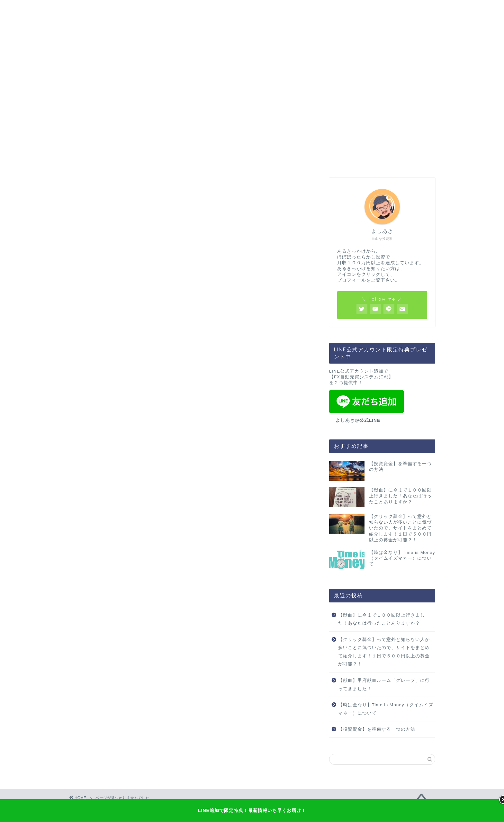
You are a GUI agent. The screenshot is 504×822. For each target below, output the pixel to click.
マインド (96, 425)
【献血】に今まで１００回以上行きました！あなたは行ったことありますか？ (382, 619)
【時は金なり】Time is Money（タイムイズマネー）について (386, 709)
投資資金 (96, 434)
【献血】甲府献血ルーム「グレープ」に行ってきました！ (384, 685)
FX (88, 417)
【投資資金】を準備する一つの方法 (377, 729)
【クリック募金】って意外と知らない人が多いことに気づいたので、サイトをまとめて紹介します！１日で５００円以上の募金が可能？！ (384, 652)
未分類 (93, 442)
